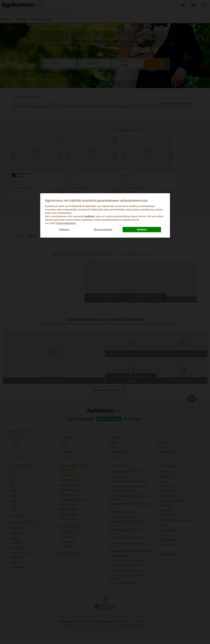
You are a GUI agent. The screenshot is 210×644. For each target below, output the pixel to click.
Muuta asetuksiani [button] (103, 230)
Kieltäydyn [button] (64, 230)
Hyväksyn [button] (142, 230)
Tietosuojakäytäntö (65, 223)
